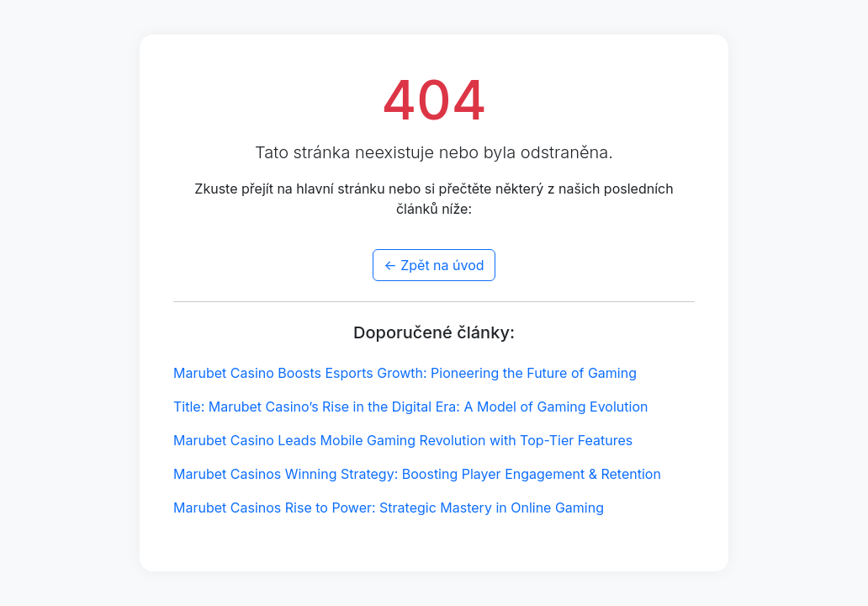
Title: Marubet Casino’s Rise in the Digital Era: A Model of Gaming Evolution (410, 407)
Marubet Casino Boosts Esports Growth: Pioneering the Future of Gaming (405, 373)
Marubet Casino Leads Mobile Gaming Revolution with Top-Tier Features (403, 440)
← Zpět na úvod (434, 265)
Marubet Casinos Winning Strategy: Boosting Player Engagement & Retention (417, 474)
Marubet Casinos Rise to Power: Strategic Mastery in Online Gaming (389, 508)
